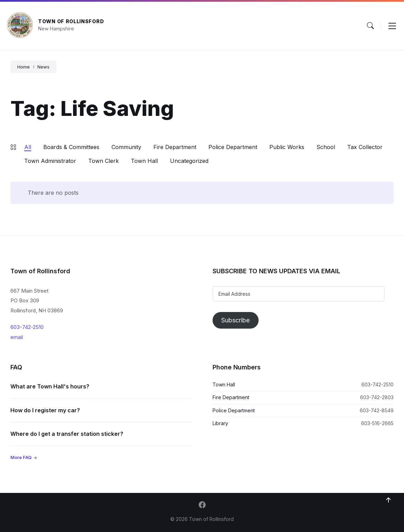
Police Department (233, 147)
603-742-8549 (377, 410)
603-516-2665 (377, 423)
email (17, 337)
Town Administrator (50, 161)
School (326, 147)
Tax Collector (365, 147)
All (28, 147)
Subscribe (235, 320)
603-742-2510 (27, 327)
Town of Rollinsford (71, 21)
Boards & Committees (71, 147)
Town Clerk (104, 161)
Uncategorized (189, 161)
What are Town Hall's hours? (50, 386)
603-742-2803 (377, 397)
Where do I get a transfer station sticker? (67, 434)
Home (24, 67)
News (43, 67)
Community (126, 147)
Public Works (287, 147)
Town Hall (144, 161)
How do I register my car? (45, 410)
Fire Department (175, 147)
